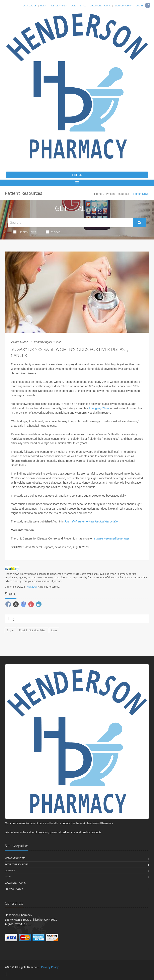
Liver (54, 630)
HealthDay (31, 587)
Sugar (10, 630)
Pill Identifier (58, 6)
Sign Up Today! (123, 6)
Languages (29, 6)
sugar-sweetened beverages (112, 538)
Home (98, 194)
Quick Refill (79, 6)
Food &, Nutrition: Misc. (33, 630)
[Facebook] (148, 5)
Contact (10, 871)
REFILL (77, 175)
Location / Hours (100, 6)
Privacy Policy (14, 889)
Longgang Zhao (99, 408)
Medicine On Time (15, 858)
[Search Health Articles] (70, 223)
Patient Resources (118, 194)
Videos (53, 232)
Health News (25, 232)
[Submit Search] (139, 223)
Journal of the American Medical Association (92, 521)
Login (139, 6)
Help (43, 6)
